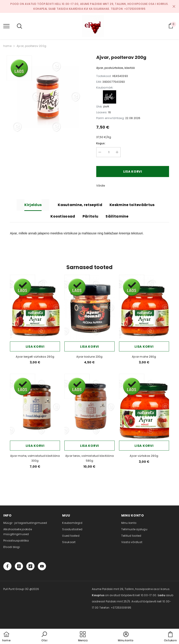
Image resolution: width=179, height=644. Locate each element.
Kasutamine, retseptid (80, 205)
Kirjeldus (33, 205)
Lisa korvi (133, 172)
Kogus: (101, 143)
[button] (44, 637)
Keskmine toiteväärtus (132, 205)
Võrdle (101, 186)
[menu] (6, 26)
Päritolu (90, 216)
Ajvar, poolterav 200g (31, 46)
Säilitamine (117, 216)
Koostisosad (63, 216)
